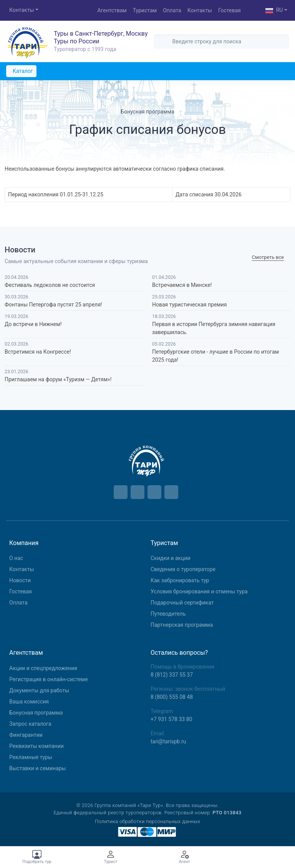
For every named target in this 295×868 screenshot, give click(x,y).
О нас (16, 558)
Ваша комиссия (29, 702)
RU (274, 11)
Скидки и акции (171, 558)
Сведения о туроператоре (183, 569)
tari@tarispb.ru (168, 741)
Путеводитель (168, 614)
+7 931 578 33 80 (171, 719)
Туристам (145, 10)
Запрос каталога (30, 724)
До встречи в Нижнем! (33, 324)
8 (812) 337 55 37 (172, 675)
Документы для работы (39, 690)
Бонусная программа (36, 713)
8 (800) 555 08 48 (172, 697)
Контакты (22, 10)
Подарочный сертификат (182, 603)
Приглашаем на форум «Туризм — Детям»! (58, 379)
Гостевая (230, 10)
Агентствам (112, 10)
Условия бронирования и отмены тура (199, 591)
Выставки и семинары (37, 768)
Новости (20, 580)
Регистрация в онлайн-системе (49, 679)
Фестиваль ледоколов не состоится (50, 285)
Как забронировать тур (180, 580)
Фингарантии (26, 735)
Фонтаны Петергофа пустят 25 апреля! (53, 305)
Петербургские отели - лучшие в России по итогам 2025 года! (215, 356)
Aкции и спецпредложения (43, 668)
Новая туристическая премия (189, 305)
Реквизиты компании (36, 746)
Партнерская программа (182, 625)
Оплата (172, 10)
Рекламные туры (31, 757)
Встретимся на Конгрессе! (38, 352)
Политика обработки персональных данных (147, 821)
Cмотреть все (268, 258)
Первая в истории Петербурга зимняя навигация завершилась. (214, 328)
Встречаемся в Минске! (182, 285)
